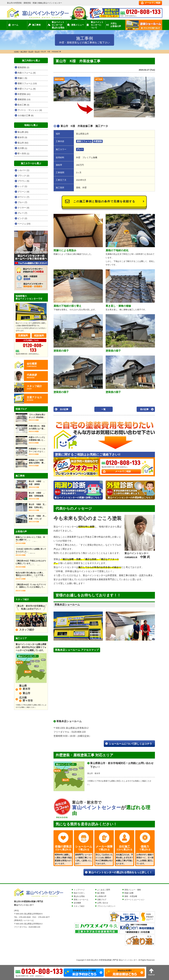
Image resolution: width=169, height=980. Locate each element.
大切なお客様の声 (116, 25)
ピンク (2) (22, 218)
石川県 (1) (22, 148)
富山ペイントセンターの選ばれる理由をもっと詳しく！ (120, 872)
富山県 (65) (23, 132)
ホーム (15, 25)
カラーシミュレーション (134, 900)
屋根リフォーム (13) (27, 83)
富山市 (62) (23, 143)
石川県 (23, 698)
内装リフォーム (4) (27, 73)
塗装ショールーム (81, 900)
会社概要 (77, 903)
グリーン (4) (23, 192)
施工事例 (36, 25)
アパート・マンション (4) (30, 110)
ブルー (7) (22, 202)
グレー (80, 149)
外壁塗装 (98, 141)
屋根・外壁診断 (131, 896)
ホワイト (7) (23, 197)
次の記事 (64, 409)
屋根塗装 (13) (24, 99)
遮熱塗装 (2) (23, 67)
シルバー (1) (23, 170)
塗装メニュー (78, 25)
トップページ (79, 890)
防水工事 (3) (23, 105)
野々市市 (28, 701)
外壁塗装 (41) (24, 94)
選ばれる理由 (79, 896)
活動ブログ (102, 900)
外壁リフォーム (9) (27, 89)
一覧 (104, 409)
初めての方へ (79, 893)
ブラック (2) (23, 176)
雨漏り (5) (22, 78)
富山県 (23, 686)
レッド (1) (22, 186)
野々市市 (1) (23, 154)
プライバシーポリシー (106, 906)
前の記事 (144, 409)
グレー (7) (22, 213)
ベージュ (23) (24, 224)
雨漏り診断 (129, 893)
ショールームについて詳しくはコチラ (130, 744)
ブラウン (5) (23, 181)
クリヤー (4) (23, 208)
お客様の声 (102, 896)
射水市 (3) (22, 137)
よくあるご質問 (104, 890)
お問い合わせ (103, 903)
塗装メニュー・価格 (133, 890)
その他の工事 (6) (26, 115)
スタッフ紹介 (27, 630)
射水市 (26, 689)
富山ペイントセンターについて (97, 25)
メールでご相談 (153, 3)
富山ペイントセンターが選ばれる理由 (58, 25)
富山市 (26, 693)
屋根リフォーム (84, 141)
